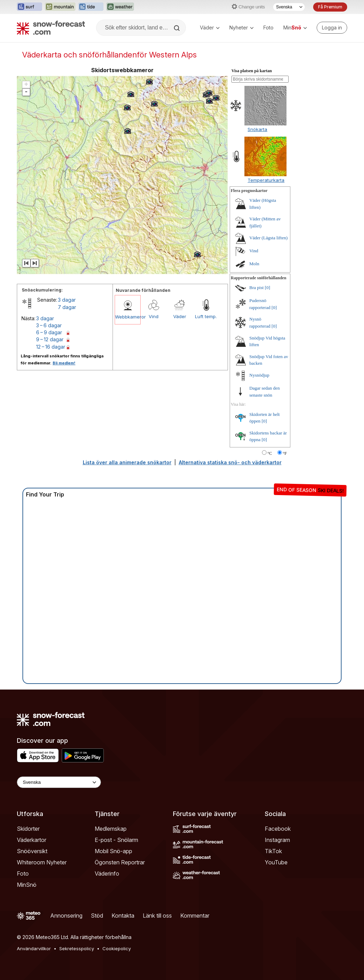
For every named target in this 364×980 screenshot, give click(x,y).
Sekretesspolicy (77, 948)
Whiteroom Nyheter (42, 862)
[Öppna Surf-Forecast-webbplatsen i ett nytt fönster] (29, 7)
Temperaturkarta (266, 180)
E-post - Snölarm (116, 840)
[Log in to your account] (332, 28)
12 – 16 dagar (51, 347)
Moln (254, 264)
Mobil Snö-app (113, 851)
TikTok (273, 851)
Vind (154, 316)
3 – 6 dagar (49, 325)
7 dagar (67, 307)
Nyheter (241, 28)
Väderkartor (32, 840)
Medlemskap (111, 829)
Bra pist (257, 287)
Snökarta (257, 129)
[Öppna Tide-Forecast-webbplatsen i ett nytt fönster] (91, 7)
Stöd (97, 916)
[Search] (177, 28)
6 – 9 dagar (49, 332)
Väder (210, 28)
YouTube (276, 862)
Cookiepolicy (117, 948)
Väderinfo (107, 873)
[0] (267, 287)
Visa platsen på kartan (252, 71)
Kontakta (123, 916)
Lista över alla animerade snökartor (127, 462)
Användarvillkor (34, 948)
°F (285, 453)
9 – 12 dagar (50, 339)
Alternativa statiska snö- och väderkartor (230, 462)
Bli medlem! (64, 363)
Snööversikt (32, 851)
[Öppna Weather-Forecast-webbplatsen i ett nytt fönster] (120, 7)
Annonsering (66, 916)
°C (270, 453)
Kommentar (195, 916)
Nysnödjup (259, 375)
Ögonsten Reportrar (120, 862)
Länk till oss (157, 916)
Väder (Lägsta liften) (268, 238)
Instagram (277, 840)
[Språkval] (289, 7)
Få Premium (330, 7)
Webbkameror (128, 317)
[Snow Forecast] (51, 28)
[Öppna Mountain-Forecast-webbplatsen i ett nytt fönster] (60, 7)
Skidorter (28, 829)
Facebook (278, 829)
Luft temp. (206, 316)
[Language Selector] (59, 782)
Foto (268, 28)
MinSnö (27, 885)
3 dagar (67, 300)
